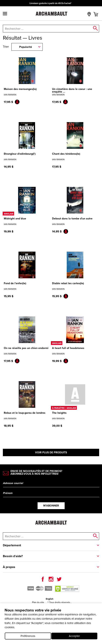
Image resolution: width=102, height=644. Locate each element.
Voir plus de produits (51, 452)
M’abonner (51, 506)
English (50, 599)
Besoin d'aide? (13, 556)
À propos (9, 567)
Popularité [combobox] (26, 47)
